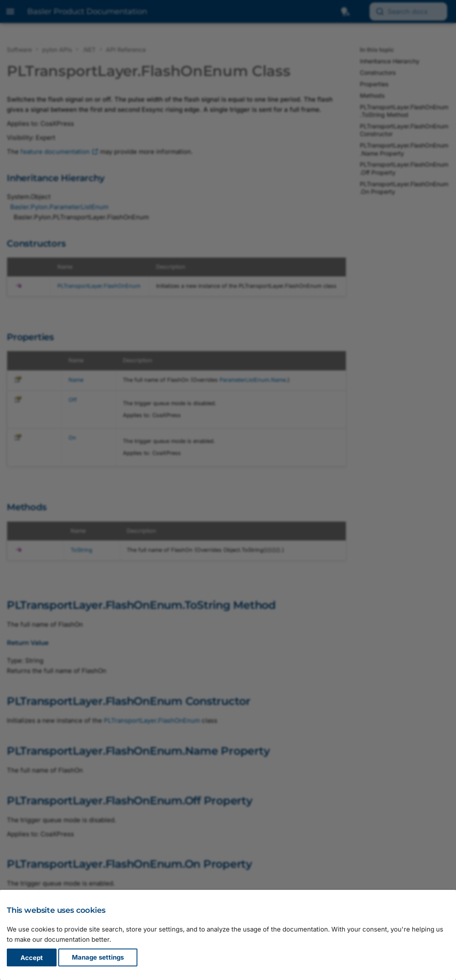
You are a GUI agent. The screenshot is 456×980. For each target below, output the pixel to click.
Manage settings (98, 958)
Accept (32, 958)
